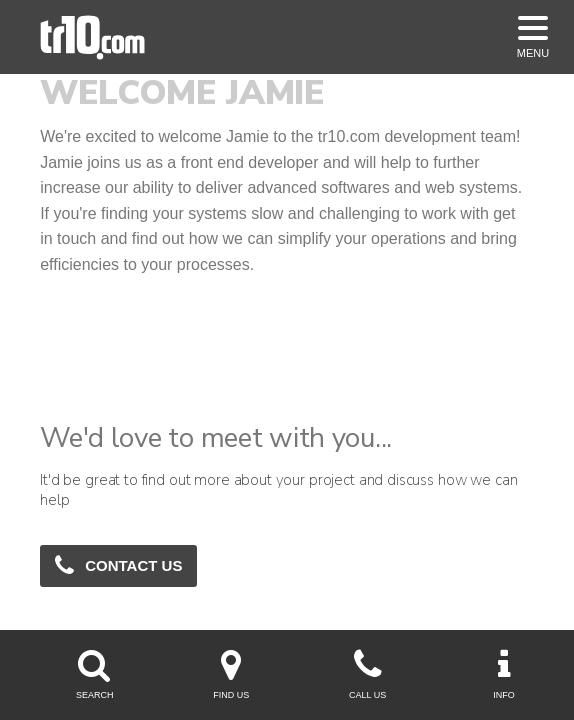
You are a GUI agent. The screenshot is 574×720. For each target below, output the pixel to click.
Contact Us (118, 565)
